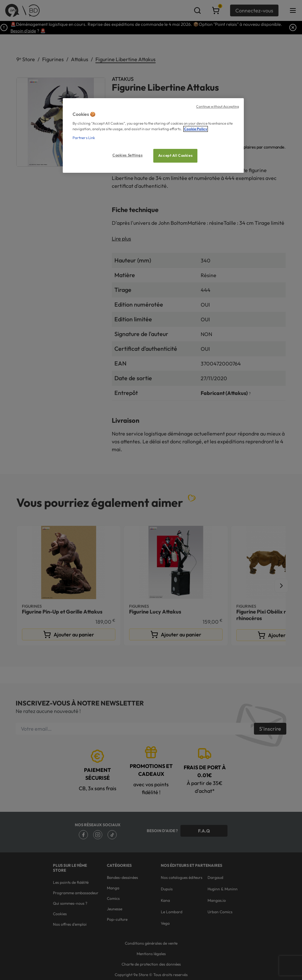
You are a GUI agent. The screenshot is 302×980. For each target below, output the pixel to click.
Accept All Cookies (175, 155)
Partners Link (84, 138)
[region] (153, 136)
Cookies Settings (127, 155)
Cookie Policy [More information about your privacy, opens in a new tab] (196, 129)
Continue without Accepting (218, 106)
